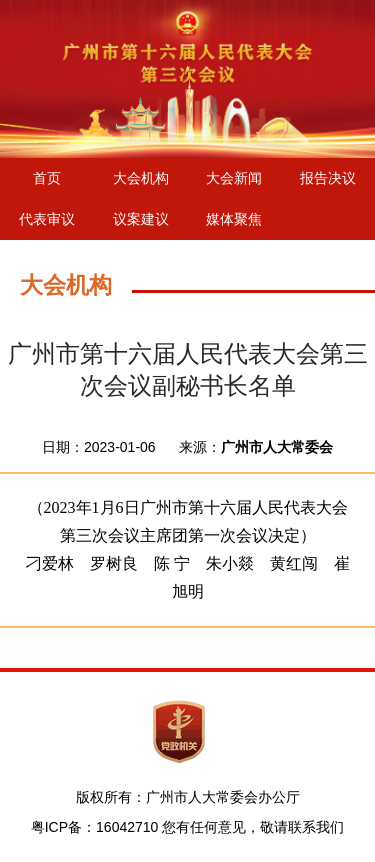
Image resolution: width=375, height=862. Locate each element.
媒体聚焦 (234, 219)
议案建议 (141, 219)
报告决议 (328, 178)
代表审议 (47, 219)
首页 (47, 178)
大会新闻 (234, 178)
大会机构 (141, 178)
